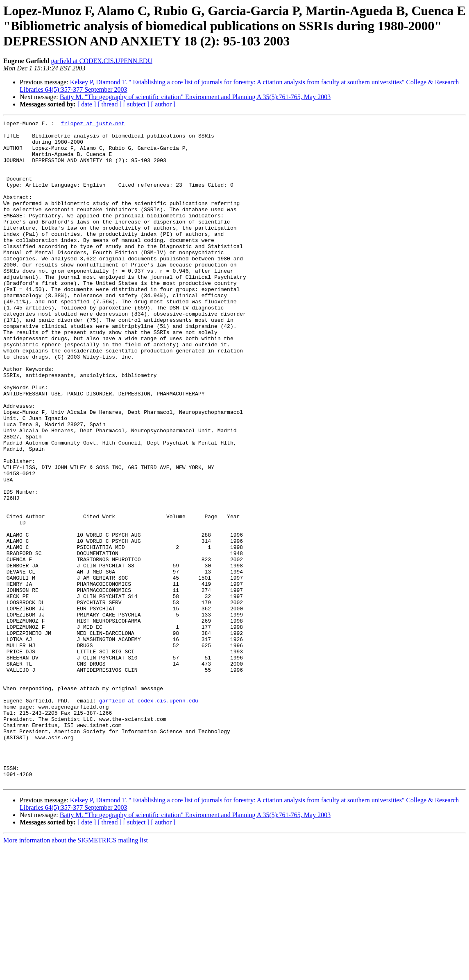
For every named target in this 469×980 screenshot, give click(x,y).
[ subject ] (136, 104)
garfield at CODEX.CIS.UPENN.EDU (102, 61)
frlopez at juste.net (93, 124)
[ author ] (163, 104)
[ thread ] (110, 104)
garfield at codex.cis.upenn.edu (149, 817)
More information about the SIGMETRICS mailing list (76, 973)
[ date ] (87, 104)
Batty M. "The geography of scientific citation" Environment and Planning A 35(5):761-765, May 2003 (195, 97)
